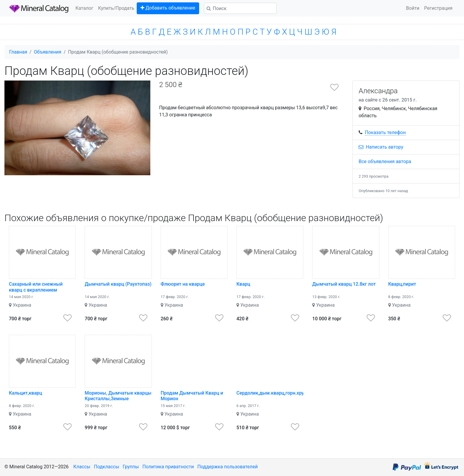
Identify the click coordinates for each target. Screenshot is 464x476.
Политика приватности (168, 467)
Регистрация (438, 8)
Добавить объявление (168, 8)
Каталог (84, 8)
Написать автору (381, 147)
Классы (82, 467)
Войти (413, 8)
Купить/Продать (116, 8)
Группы (131, 467)
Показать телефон (385, 132)
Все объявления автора (385, 161)
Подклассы (106, 467)
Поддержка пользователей (228, 467)
